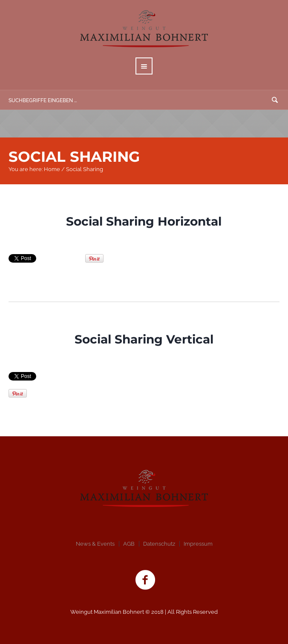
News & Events (95, 544)
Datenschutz (159, 544)
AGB (129, 544)
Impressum (198, 544)
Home (52, 169)
